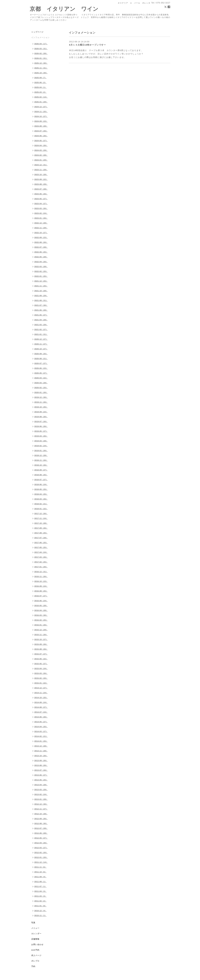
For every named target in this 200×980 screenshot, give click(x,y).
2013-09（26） (41, 761)
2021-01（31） (41, 334)
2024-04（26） (41, 145)
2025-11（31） (41, 68)
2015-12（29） (41, 630)
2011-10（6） (41, 872)
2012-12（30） (41, 804)
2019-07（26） (41, 421)
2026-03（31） (41, 49)
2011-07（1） (41, 886)
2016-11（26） (41, 576)
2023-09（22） (41, 179)
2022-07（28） (41, 247)
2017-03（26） (41, 557)
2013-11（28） (41, 751)
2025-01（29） (41, 102)
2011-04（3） (41, 891)
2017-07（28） (41, 538)
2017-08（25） (41, 533)
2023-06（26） (41, 194)
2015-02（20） (41, 678)
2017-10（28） (41, 523)
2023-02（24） (41, 213)
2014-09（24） (41, 702)
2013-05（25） (41, 780)
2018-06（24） (41, 484)
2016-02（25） (41, 620)
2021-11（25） (41, 286)
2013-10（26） (41, 756)
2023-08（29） (41, 184)
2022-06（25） (41, 252)
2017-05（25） (41, 547)
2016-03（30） (41, 615)
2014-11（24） (41, 693)
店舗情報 (35, 939)
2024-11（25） (41, 112)
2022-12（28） (41, 223)
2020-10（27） (41, 349)
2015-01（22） (41, 683)
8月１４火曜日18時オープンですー (87, 45)
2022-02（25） (41, 271)
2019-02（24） (41, 446)
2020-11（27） (41, 344)
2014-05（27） (41, 722)
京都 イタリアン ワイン (64, 9)
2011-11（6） (41, 867)
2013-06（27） (41, 775)
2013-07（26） (41, 770)
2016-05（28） (41, 606)
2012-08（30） (41, 823)
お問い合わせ (37, 945)
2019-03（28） (41, 441)
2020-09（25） (41, 354)
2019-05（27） (41, 431)
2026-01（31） (41, 58)
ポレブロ (35, 961)
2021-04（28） (41, 320)
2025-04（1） (41, 87)
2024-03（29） (41, 150)
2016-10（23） (41, 581)
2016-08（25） (41, 591)
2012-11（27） (41, 809)
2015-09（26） (41, 644)
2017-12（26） (41, 514)
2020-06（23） (41, 368)
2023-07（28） (41, 189)
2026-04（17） (41, 44)
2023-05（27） (41, 199)
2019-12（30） (41, 397)
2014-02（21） (41, 736)
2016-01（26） (41, 625)
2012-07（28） (41, 828)
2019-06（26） (41, 426)
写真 (33, 923)
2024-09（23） (41, 121)
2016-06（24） (41, 601)
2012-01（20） (41, 857)
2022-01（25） (41, 276)
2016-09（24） (41, 586)
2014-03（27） (41, 731)
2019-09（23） (41, 412)
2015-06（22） (41, 659)
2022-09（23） (41, 237)
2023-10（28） (41, 175)
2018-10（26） (41, 465)
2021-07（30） (41, 305)
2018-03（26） (41, 499)
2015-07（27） (41, 654)
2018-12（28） (41, 455)
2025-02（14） (41, 97)
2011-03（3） (41, 896)
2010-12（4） (41, 911)
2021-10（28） (41, 291)
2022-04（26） (41, 262)
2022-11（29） (41, 228)
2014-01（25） (41, 741)
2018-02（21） (41, 504)
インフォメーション (40, 37)
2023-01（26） (41, 218)
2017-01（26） (41, 567)
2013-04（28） (41, 785)
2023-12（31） (41, 165)
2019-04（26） (41, 436)
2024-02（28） (41, 155)
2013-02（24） (41, 794)
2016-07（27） (41, 596)
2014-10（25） (41, 698)
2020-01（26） (41, 392)
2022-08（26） (41, 242)
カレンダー (36, 934)
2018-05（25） (41, 489)
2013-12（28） (41, 746)
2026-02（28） (41, 53)
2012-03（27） (41, 848)
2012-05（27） (41, 838)
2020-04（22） (41, 378)
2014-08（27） (41, 707)
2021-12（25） (41, 281)
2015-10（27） (41, 639)
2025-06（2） (41, 82)
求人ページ (36, 955)
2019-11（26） (41, 402)
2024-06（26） (41, 136)
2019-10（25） (41, 407)
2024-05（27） (41, 141)
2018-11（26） (41, 460)
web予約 (35, 950)
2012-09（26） (41, 819)
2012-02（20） (41, 853)
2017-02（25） (41, 562)
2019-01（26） (41, 451)
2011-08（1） (41, 882)
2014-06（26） (41, 717)
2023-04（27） (41, 204)
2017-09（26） (41, 528)
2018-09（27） (41, 470)
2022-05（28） (41, 257)
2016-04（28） (41, 610)
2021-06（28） (41, 310)
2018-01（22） (41, 509)
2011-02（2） (41, 901)
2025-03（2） (41, 92)
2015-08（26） (41, 649)
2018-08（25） (41, 475)
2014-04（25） (41, 727)
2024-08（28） (41, 126)
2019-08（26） (41, 417)
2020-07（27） (41, 363)
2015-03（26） (41, 673)
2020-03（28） (41, 383)
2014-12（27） (41, 688)
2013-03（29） (41, 790)
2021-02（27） (41, 329)
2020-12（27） (41, 339)
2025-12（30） (41, 63)
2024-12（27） (41, 107)
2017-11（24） (41, 518)
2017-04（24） (41, 552)
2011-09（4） (41, 877)
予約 (33, 966)
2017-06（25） (41, 543)
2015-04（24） (41, 668)
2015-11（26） (41, 635)
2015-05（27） (41, 664)
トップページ (37, 32)
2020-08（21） (41, 359)
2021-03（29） (41, 325)
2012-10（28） (41, 814)
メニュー (35, 928)
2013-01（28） (41, 799)
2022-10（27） (41, 233)
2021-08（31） (41, 300)
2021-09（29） (41, 296)
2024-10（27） (41, 116)
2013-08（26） (41, 765)
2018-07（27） (41, 480)
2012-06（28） (41, 833)
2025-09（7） (41, 78)
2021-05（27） (41, 315)
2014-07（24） (41, 712)
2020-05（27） (41, 373)
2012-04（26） (41, 843)
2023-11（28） (41, 170)
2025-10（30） (41, 73)
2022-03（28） (41, 267)
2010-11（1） (41, 915)
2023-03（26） (41, 208)
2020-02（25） (41, 388)
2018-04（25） (41, 494)
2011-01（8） (41, 906)
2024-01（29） (41, 160)
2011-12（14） (41, 862)
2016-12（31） (41, 572)
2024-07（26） (41, 131)
